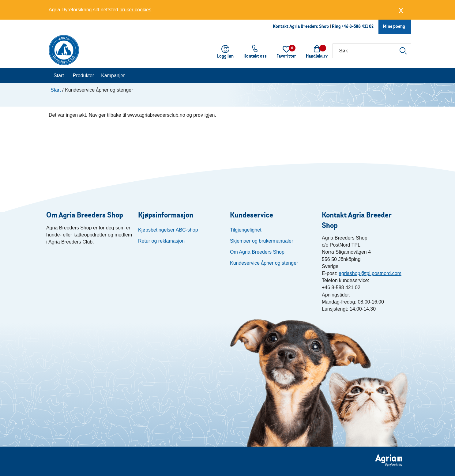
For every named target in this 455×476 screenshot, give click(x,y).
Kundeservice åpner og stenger (264, 263)
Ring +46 (341, 26)
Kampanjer (113, 76)
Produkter (83, 76)
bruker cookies (135, 10)
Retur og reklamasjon (161, 241)
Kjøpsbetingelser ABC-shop (168, 230)
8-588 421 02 (361, 26)
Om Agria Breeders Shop (257, 252)
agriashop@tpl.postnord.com (370, 273)
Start (59, 76)
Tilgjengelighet (246, 230)
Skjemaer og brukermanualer (261, 241)
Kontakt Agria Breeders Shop (301, 26)
